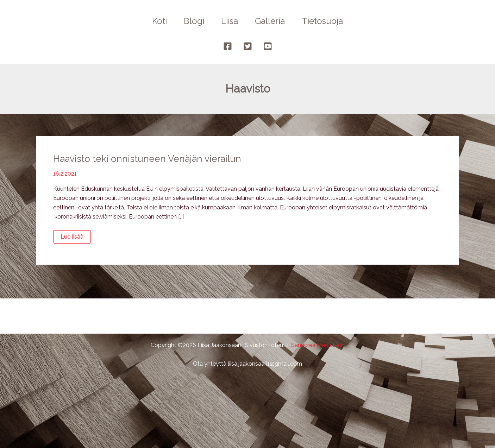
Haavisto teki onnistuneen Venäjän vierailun (147, 159)
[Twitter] (248, 46)
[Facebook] (228, 46)
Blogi (194, 21)
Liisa (230, 21)
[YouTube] (268, 46)
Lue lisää (76, 238)
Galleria (270, 21)
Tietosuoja (322, 21)
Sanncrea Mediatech (318, 345)
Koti (159, 21)
